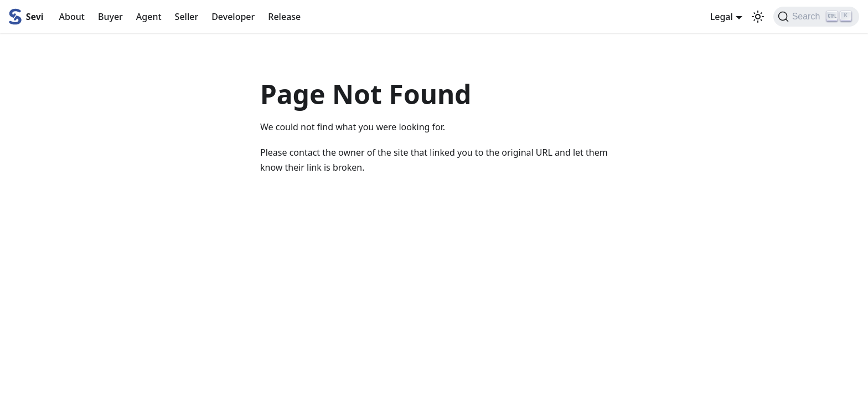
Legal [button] (722, 17)
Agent (149, 17)
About (72, 17)
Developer (233, 17)
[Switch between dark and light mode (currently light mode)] (758, 17)
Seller (187, 17)
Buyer (110, 17)
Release (284, 17)
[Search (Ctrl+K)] (816, 17)
